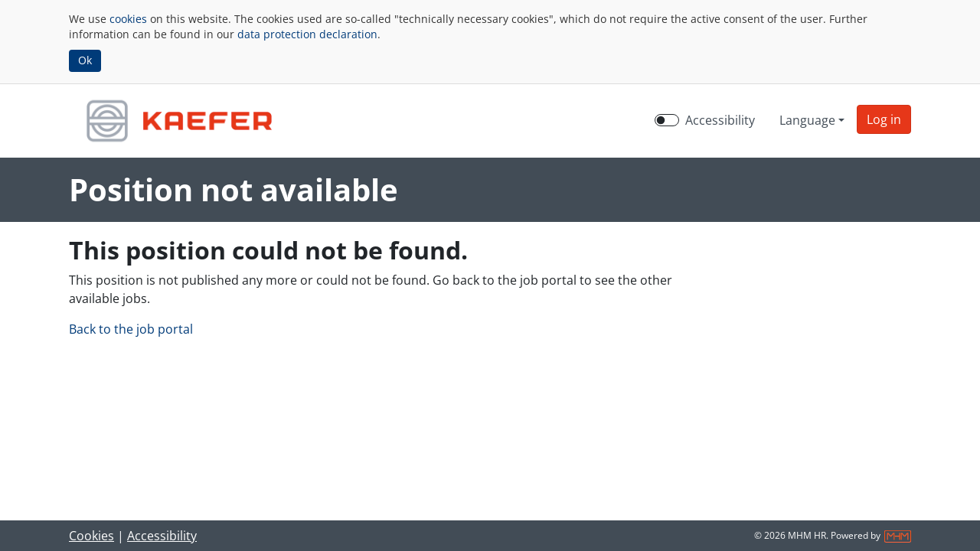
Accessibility (162, 536)
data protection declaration (307, 34)
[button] (884, 119)
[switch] (667, 120)
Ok (85, 60)
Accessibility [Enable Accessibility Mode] (720, 120)
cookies (128, 19)
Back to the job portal (131, 329)
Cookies (91, 536)
